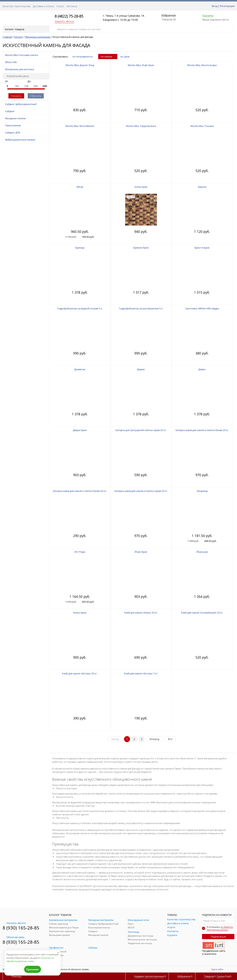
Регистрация (227, 6)
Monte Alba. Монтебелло (80, 126)
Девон (202, 369)
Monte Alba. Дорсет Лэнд (80, 65)
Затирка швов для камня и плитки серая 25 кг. (141, 491)
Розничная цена (16, 76)
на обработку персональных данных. (220, 928)
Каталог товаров (26, 29)
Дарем (141, 369)
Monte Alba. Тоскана (202, 126)
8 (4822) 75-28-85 (69, 16)
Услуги (60, 6)
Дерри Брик (80, 430)
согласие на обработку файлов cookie (30, 960)
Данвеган (80, 369)
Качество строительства (16, 6)
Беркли (202, 187)
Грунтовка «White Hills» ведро (202, 308)
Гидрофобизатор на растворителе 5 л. (141, 308)
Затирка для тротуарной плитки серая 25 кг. (141, 430)
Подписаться (218, 937)
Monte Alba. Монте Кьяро (202, 65)
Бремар (80, 248)
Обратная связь (14, 937)
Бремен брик (141, 248)
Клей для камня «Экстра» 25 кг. (80, 673)
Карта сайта (217, 969)
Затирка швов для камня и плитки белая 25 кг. (202, 430)
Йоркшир (202, 552)
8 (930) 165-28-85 (21, 928)
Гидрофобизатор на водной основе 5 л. (80, 308)
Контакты (72, 6)
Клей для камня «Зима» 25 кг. (141, 613)
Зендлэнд (202, 491)
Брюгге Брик (202, 248)
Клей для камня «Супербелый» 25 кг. (202, 613)
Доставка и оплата (43, 6)
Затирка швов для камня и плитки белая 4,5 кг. (80, 491)
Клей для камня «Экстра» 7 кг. (141, 673)
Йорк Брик (141, 552)
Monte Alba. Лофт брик (141, 65)
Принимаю (33, 969)
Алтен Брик (141, 187)
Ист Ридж (80, 552)
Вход (215, 6)
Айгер (80, 187)
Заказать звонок (64, 21)
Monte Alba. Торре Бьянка (141, 126)
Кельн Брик (80, 613)
